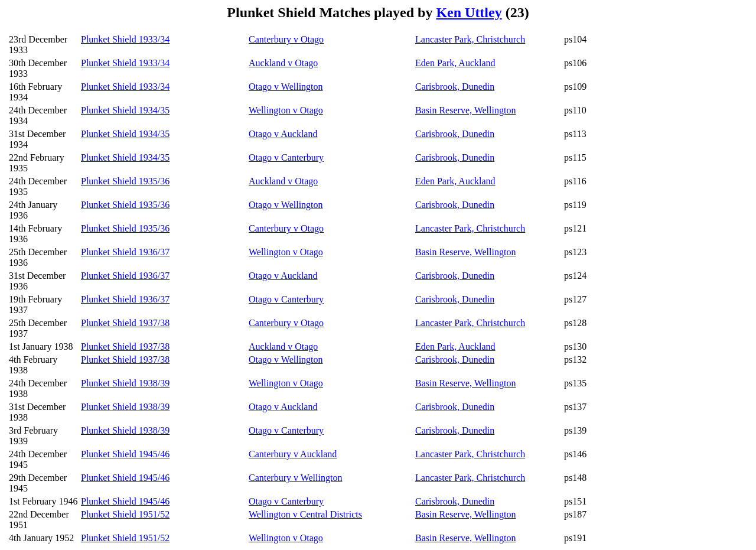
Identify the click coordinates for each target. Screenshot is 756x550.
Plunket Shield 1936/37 (125, 252)
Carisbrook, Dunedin (455, 87)
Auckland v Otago (283, 63)
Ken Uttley (469, 12)
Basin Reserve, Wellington (465, 110)
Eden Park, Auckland (455, 63)
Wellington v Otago (286, 110)
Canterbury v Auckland (293, 454)
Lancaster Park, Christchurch (470, 39)
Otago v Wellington (286, 87)
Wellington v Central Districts (305, 514)
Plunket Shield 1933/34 (125, 39)
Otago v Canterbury (286, 157)
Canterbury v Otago (286, 39)
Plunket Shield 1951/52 (125, 514)
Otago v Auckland (283, 134)
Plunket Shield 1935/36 (125, 181)
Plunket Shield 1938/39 (125, 383)
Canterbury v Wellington (295, 478)
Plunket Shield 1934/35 (125, 110)
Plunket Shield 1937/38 (125, 323)
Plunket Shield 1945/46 (125, 454)
